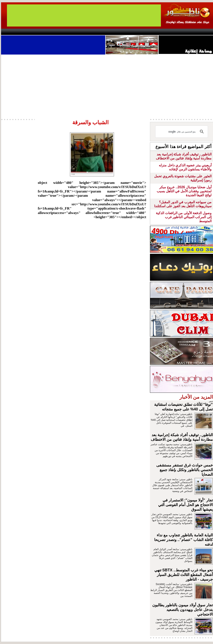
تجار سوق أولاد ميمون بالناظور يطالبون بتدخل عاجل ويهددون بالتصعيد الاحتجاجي (183, 610)
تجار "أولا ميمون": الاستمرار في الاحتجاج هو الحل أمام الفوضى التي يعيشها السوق (185, 505)
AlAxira (30, 32)
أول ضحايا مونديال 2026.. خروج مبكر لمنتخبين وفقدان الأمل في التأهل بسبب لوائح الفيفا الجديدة (184, 191)
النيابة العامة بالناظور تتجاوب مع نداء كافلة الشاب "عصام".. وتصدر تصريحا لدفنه (183, 540)
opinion (43, 32)
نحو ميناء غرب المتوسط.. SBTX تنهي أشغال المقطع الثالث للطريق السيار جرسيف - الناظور (184, 575)
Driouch (169, 32)
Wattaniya (115, 32)
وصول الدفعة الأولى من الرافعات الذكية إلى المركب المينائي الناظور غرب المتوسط (184, 217)
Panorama (60, 32)
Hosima (149, 32)
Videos (81, 32)
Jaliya (99, 32)
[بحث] (182, 132)
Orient (132, 32)
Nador (186, 32)
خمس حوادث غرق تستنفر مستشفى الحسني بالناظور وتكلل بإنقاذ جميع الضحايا (185, 470)
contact (13, 32)
